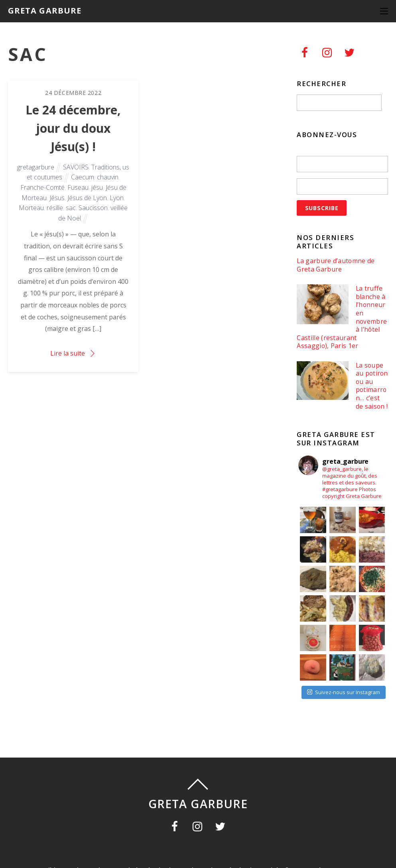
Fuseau (78, 187)
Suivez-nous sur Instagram (344, 692)
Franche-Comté (42, 187)
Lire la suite (68, 353)
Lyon (117, 198)
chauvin (108, 177)
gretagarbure (36, 167)
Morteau (31, 208)
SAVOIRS (76, 167)
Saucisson (93, 208)
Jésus (57, 198)
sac (71, 208)
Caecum (83, 177)
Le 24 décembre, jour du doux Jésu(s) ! (73, 128)
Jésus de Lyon (87, 198)
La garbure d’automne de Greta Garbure (336, 265)
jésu (97, 187)
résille (55, 208)
